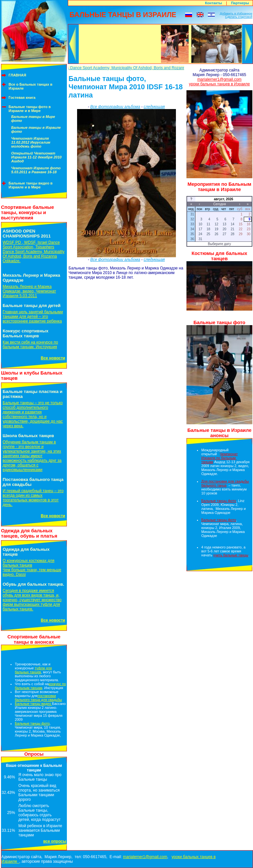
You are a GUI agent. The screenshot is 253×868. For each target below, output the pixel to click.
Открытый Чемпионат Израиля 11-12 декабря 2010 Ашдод (36, 157)
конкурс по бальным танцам (40, 686)
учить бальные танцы (231, 555)
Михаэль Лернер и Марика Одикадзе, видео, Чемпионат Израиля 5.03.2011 (29, 291)
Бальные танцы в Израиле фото (36, 129)
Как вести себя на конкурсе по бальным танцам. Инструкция (30, 345)
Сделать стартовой (239, 17)
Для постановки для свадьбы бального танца (225, 483)
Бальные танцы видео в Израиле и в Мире (31, 185)
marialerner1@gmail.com (219, 79)
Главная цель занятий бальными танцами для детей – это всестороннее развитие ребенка (33, 317)
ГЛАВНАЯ (17, 75)
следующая (154, 107)
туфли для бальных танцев (33, 670)
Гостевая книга (22, 98)
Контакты (213, 3)
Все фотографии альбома (115, 107)
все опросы (55, 841)
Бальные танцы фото (32, 723)
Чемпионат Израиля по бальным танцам (220, 458)
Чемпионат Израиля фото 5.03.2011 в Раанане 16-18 (36, 170)
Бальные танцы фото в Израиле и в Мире (30, 109)
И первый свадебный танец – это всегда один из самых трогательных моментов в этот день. (33, 498)
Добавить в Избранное (236, 14)
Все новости (53, 358)
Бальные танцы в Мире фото (33, 119)
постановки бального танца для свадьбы (38, 698)
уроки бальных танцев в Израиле (220, 84)
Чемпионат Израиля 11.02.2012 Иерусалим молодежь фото (31, 142)
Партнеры (240, 3)
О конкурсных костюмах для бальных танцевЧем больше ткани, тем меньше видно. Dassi (32, 568)
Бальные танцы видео (33, 704)
